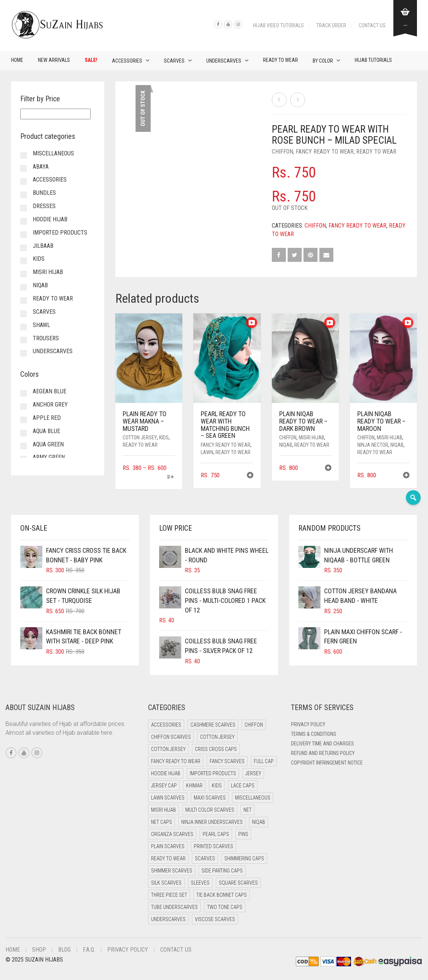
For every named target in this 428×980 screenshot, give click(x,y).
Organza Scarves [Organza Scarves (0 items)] (172, 834)
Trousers (46, 338)
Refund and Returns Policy (323, 753)
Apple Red (47, 418)
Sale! (91, 60)
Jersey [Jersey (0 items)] (253, 773)
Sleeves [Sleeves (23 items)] (200, 883)
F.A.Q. (89, 950)
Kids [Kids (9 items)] (217, 786)
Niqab (286, 445)
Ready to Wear (280, 60)
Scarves (174, 61)
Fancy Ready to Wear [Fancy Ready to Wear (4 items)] (176, 761)
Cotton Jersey (140, 438)
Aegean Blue (50, 391)
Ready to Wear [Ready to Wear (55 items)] (168, 858)
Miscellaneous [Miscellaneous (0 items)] (253, 798)
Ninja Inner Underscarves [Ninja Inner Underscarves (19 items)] (212, 822)
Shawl (41, 325)
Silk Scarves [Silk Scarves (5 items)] (166, 883)
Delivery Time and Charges (322, 744)
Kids (164, 438)
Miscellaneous (53, 153)
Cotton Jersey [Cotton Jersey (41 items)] (217, 737)
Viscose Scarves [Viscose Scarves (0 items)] (215, 919)
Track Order (331, 25)
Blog (64, 950)
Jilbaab (43, 246)
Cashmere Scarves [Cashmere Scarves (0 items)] (213, 725)
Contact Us (372, 25)
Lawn (207, 452)
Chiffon (283, 152)
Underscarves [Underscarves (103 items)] (168, 919)
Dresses (44, 206)
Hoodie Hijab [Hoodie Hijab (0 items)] (166, 773)
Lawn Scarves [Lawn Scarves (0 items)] (168, 798)
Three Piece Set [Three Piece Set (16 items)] (169, 895)
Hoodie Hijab (50, 219)
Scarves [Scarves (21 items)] (205, 858)
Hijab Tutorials (373, 60)
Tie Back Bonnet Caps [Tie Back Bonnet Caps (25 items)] (222, 895)
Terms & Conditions (314, 734)
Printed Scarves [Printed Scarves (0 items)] (213, 846)
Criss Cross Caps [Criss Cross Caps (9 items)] (216, 749)
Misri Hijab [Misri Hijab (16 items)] (164, 810)
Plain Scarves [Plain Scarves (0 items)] (168, 846)
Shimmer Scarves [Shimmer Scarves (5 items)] (172, 871)
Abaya (41, 167)
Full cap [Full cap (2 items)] (264, 761)
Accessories (127, 61)
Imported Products (60, 233)
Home (17, 60)
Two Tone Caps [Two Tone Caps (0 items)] (225, 907)
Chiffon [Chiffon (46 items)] (254, 725)
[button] (250, 476)
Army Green (49, 457)
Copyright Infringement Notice (327, 763)
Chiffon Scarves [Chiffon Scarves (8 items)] (171, 737)
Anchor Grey (50, 405)
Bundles (44, 193)
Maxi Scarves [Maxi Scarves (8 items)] (210, 798)
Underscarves (224, 61)
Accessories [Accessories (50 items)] (166, 725)
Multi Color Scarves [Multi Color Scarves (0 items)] (210, 810)
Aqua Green (48, 444)
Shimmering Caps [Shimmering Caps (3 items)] (244, 858)
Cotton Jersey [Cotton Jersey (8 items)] (168, 749)
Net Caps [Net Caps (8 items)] (162, 822)
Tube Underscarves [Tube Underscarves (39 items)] (174, 907)
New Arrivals (54, 60)
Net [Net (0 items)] (248, 810)
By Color (323, 61)
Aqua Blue (46, 431)
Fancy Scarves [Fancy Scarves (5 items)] (227, 761)
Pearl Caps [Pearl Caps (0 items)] (216, 834)
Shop (39, 950)
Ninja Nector (373, 445)
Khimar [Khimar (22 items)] (194, 786)
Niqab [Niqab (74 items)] (259, 822)
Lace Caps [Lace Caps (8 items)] (243, 786)
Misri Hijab (311, 438)
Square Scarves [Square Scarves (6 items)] (238, 883)
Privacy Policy (308, 724)
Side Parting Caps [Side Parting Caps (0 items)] (222, 871)
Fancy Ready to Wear (325, 152)
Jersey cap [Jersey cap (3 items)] (164, 786)
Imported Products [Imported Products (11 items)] (213, 773)
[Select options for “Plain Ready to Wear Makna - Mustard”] (170, 477)
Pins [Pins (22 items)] (243, 834)
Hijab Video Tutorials (278, 25)
